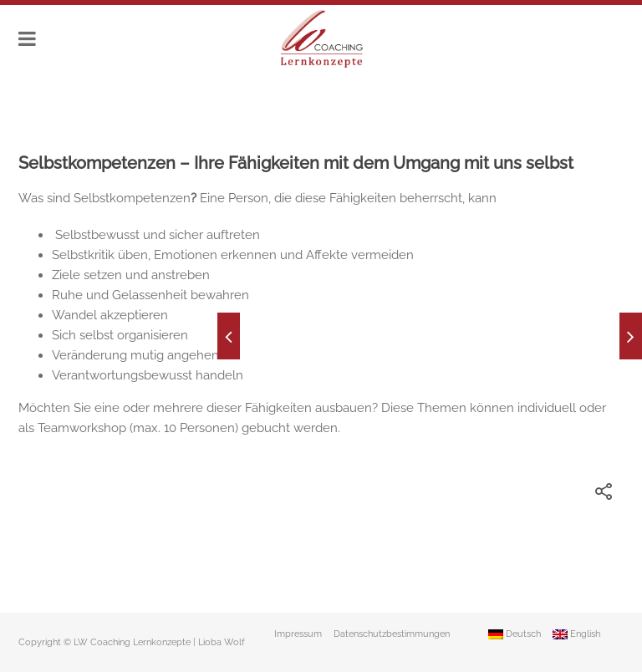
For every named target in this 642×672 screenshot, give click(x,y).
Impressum (298, 634)
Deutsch (515, 634)
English (576, 634)
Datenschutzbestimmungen (392, 634)
